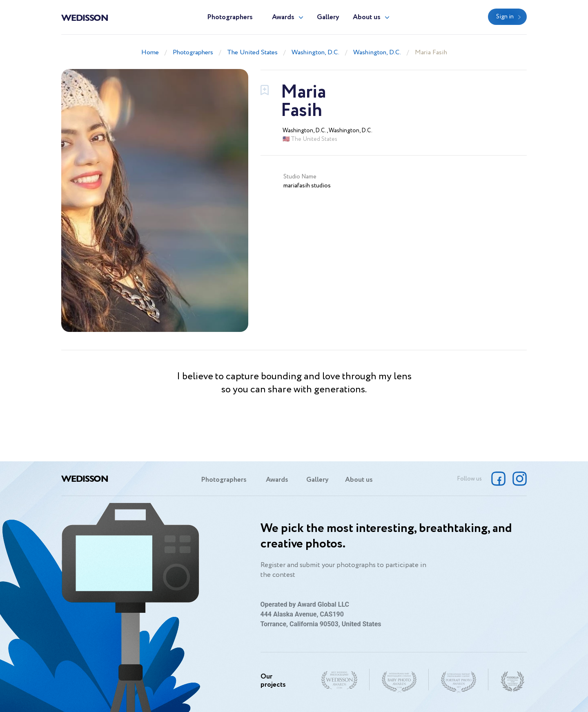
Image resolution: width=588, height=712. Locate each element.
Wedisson (85, 17)
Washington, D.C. (315, 52)
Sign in (505, 17)
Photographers (230, 17)
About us (367, 17)
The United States (252, 52)
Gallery (328, 17)
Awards (283, 17)
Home (150, 52)
